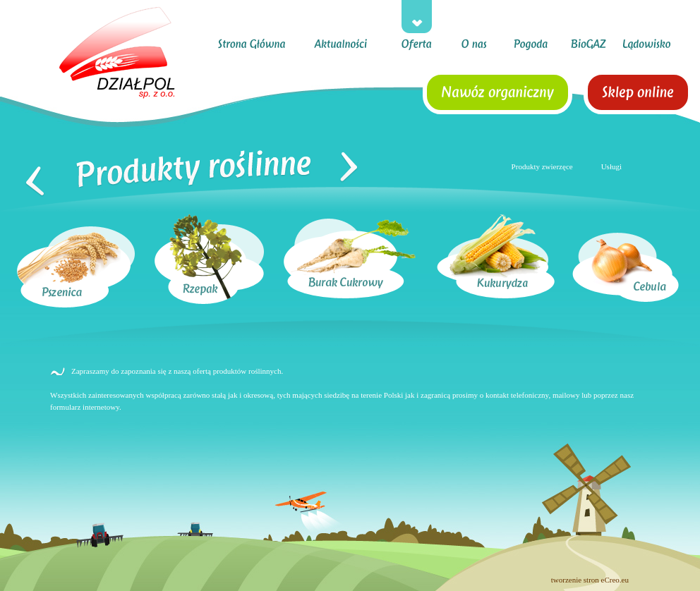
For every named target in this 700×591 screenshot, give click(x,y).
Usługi (611, 166)
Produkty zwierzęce (542, 166)
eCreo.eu (615, 580)
